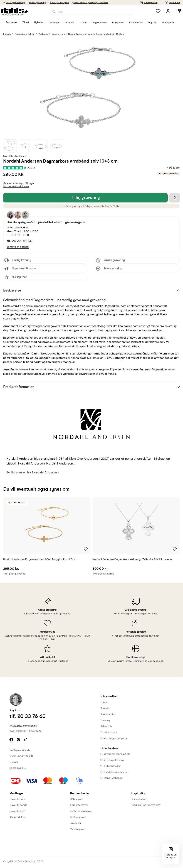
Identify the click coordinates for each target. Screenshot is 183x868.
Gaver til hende (18, 805)
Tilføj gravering (85, 198)
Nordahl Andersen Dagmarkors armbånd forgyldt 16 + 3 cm (39, 559)
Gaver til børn (17, 811)
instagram (19, 740)
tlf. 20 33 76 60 (19, 241)
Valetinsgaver (78, 829)
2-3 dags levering (114, 760)
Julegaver (76, 823)
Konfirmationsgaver (81, 811)
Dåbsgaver (76, 799)
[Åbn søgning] (92, 12)
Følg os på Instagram (171, 856)
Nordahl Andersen (15, 156)
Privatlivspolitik (109, 732)
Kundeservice (148, 3)
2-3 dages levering (15, 3)
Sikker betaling (112, 766)
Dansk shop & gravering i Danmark (91, 3)
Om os (104, 702)
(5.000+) (29, 168)
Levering (105, 720)
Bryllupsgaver (78, 817)
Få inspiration (139, 799)
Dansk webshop (113, 778)
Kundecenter (108, 714)
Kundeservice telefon (116, 772)
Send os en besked (18, 247)
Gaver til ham (17, 799)
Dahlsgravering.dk (20, 750)
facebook (12, 740)
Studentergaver (79, 805)
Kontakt (105, 708)
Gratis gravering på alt (117, 754)
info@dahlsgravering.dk (23, 726)
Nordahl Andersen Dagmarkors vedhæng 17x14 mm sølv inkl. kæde (132, 559)
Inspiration (172, 3)
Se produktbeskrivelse (16, 186)
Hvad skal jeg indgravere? (146, 805)
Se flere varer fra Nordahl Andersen (33, 472)
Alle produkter (18, 817)
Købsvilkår (106, 726)
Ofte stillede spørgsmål (114, 738)
